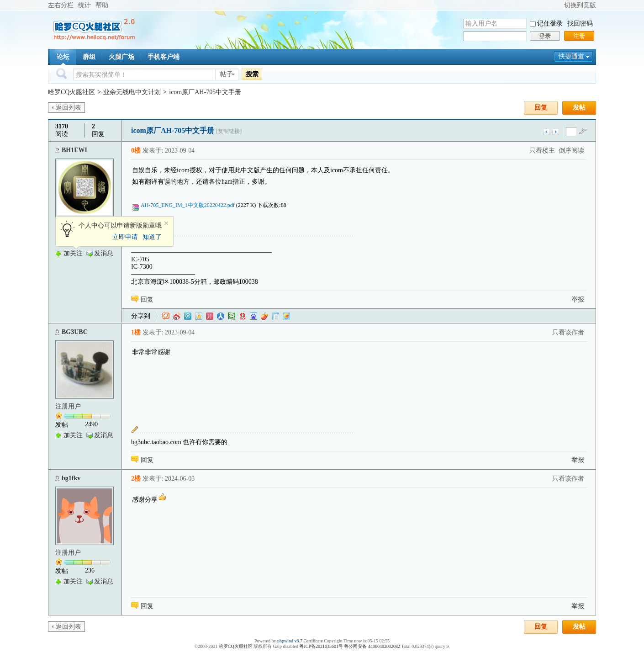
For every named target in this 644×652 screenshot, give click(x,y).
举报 (578, 299)
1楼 (136, 332)
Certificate (313, 641)
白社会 (275, 316)
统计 (84, 5)
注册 (579, 36)
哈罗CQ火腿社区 (71, 92)
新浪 (177, 316)
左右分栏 (61, 5)
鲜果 (264, 316)
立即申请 (125, 237)
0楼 (136, 151)
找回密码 (580, 24)
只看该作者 (568, 332)
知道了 (152, 237)
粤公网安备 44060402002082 (372, 646)
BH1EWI (74, 150)
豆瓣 (232, 316)
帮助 (102, 5)
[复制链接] (229, 131)
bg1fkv (71, 478)
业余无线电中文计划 (132, 92)
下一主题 (556, 132)
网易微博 (243, 316)
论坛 (63, 57)
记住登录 (550, 24)
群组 (89, 57)
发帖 (579, 108)
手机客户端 (164, 57)
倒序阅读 (571, 151)
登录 (545, 36)
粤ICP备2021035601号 (321, 646)
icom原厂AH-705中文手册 (205, 92)
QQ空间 (199, 316)
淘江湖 (166, 316)
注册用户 (68, 406)
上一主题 (546, 132)
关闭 (166, 223)
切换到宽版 (580, 5)
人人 (221, 316)
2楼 (136, 479)
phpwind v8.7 (290, 641)
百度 (253, 316)
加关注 (73, 253)
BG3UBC (75, 332)
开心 (210, 316)
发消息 (104, 253)
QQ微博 (188, 316)
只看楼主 (542, 151)
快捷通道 (571, 56)
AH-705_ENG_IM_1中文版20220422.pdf (187, 205)
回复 (541, 108)
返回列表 (69, 108)
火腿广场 (121, 57)
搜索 (252, 74)
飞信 (286, 316)
